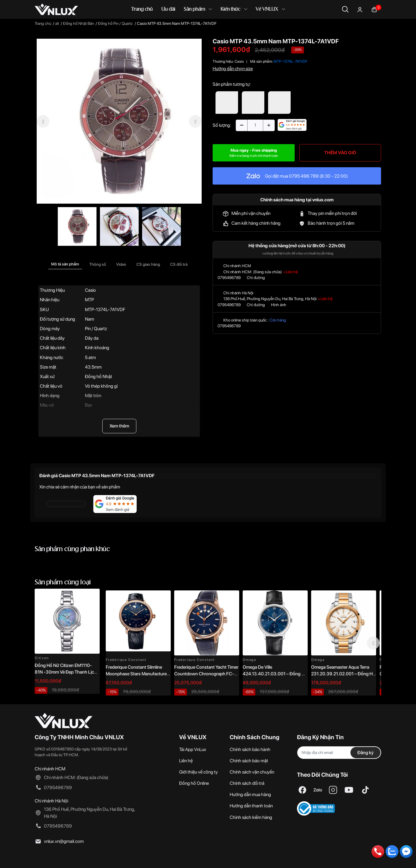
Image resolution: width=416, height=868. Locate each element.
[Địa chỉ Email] (339, 753)
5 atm (90, 357)
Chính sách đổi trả (247, 783)
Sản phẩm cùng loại (63, 582)
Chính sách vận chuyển (252, 772)
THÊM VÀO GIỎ (340, 153)
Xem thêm (119, 426)
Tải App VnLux (193, 749)
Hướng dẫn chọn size (233, 69)
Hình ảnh (279, 305)
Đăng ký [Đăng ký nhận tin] (365, 753)
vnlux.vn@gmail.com (64, 841)
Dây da (92, 338)
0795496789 (229, 278)
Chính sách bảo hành (250, 749)
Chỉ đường (256, 278)
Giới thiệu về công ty (198, 772)
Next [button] (373, 643)
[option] (119, 121)
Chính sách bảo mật (249, 761)
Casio (90, 290)
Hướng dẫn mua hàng (250, 794)
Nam (90, 319)
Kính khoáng (97, 348)
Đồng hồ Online (194, 783)
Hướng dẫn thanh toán (251, 806)
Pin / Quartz (96, 329)
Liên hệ (186, 761)
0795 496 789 (304, 176)
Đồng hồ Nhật (99, 377)
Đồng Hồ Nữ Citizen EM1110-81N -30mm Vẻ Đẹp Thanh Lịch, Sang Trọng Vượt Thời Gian (66, 672)
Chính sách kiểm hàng (251, 817)
